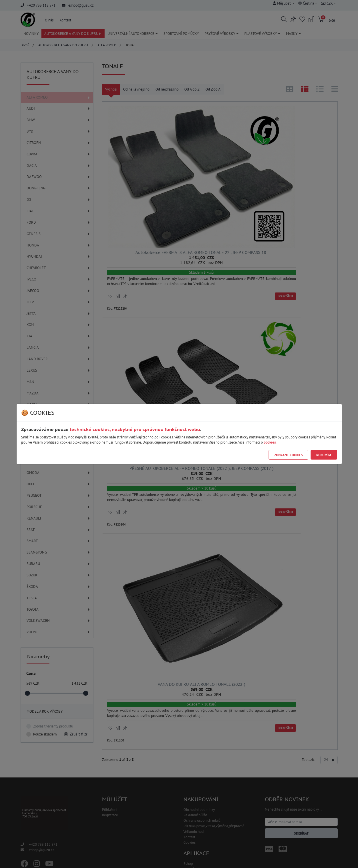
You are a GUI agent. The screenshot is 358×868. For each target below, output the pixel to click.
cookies (270, 442)
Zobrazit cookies (288, 455)
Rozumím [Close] (324, 455)
